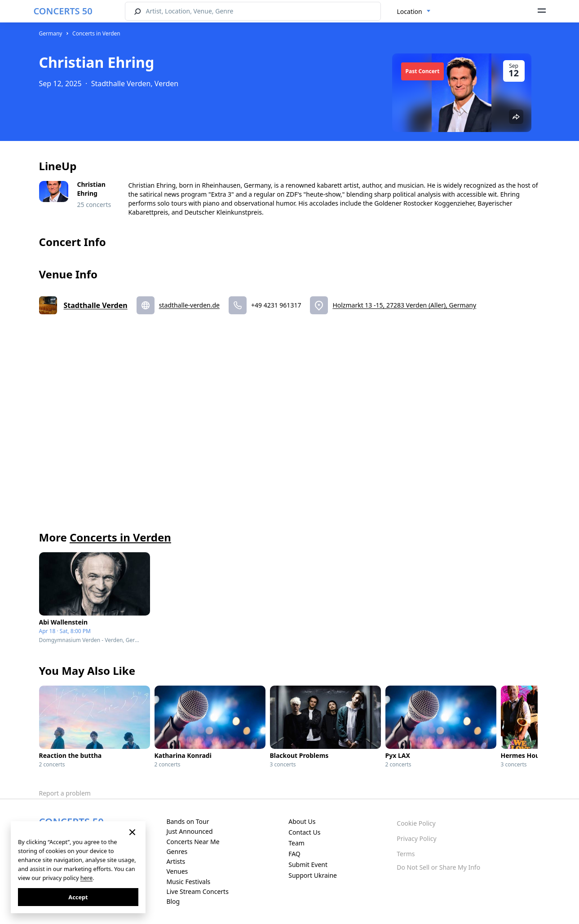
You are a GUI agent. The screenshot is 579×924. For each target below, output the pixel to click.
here (86, 878)
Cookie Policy (416, 823)
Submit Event (308, 865)
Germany (51, 33)
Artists (176, 861)
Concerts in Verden (96, 33)
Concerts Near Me (193, 842)
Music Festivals (188, 882)
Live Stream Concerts (197, 891)
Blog (173, 901)
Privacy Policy (416, 838)
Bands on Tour (188, 821)
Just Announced (189, 831)
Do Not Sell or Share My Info (438, 867)
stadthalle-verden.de (189, 305)
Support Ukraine (313, 875)
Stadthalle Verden (96, 305)
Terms (406, 854)
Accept (78, 897)
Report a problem (65, 793)
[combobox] (414, 12)
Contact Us (304, 832)
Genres (177, 851)
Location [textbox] (410, 11)
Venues (177, 871)
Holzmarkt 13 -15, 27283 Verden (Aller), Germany (404, 305)
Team (296, 843)
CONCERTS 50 (63, 11)
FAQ (294, 854)
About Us (302, 821)
